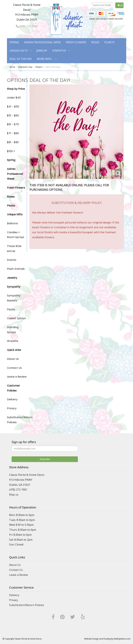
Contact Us (14, 368)
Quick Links (14, 350)
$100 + (11, 151)
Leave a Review (17, 377)
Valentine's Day (25, 67)
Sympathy (59, 51)
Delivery (12, 399)
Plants (109, 42)
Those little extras (14, 249)
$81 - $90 (13, 142)
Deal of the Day (21, 59)
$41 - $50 (13, 107)
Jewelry (42, 51)
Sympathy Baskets (14, 298)
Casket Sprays (16, 318)
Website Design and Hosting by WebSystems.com (107, 639)
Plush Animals (16, 269)
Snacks (12, 260)
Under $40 (14, 98)
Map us (14, 495)
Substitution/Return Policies (17, 420)
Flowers (39, 67)
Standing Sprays (13, 330)
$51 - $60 (13, 116)
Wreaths (13, 341)
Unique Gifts (19, 51)
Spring (14, 42)
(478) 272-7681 (27, 26)
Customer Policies (13, 388)
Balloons (12, 223)
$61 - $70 (13, 124)
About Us (13, 359)
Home (12, 67)
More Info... (45, 59)
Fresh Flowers (76, 42)
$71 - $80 (13, 133)
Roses (95, 42)
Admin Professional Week (42, 42)
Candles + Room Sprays (16, 235)
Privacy (12, 408)
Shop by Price (16, 89)
